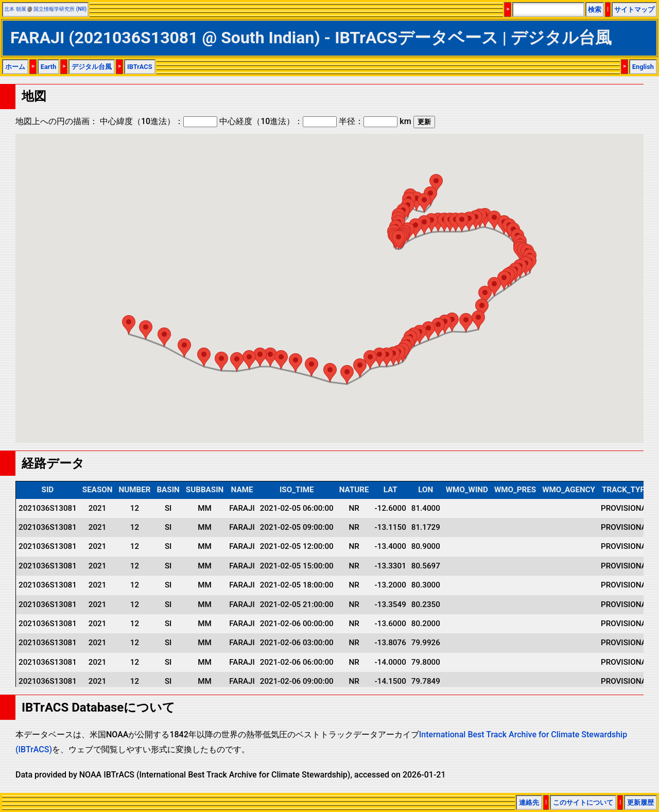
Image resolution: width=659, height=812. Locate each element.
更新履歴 (640, 802)
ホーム (15, 67)
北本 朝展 (15, 9)
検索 (595, 10)
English (643, 67)
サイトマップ (634, 10)
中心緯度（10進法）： (159, 121)
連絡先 (529, 802)
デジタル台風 (92, 67)
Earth (49, 67)
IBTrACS (140, 67)
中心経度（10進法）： (278, 121)
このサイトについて (583, 802)
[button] (436, 184)
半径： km (375, 121)
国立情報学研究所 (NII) (60, 9)
